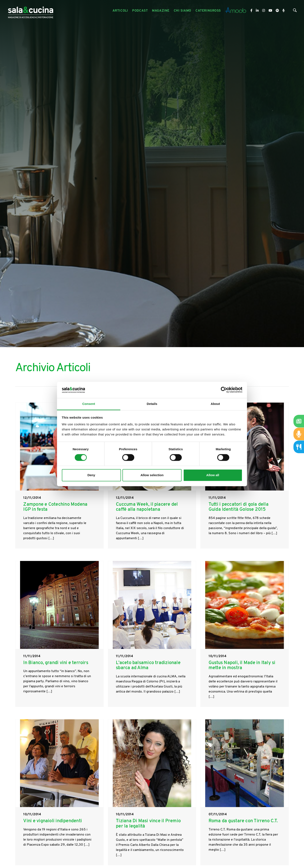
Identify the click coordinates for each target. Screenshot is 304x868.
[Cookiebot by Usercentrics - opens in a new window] (224, 390)
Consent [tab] (89, 404)
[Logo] (31, 11)
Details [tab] (152, 404)
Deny (91, 475)
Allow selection (152, 475)
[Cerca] (295, 11)
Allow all (213, 475)
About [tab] (215, 404)
